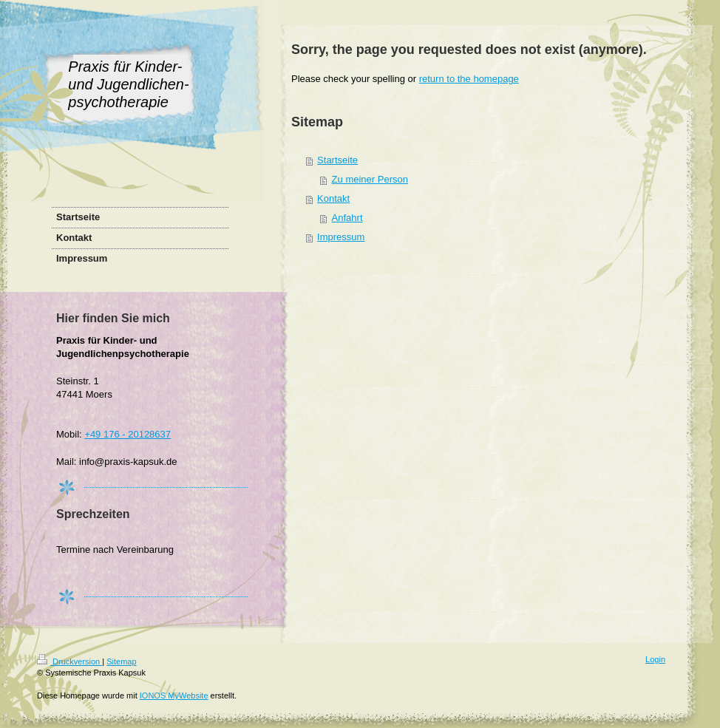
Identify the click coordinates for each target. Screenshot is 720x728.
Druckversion (69, 661)
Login (655, 659)
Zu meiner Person (370, 179)
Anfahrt (347, 218)
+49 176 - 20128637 (128, 434)
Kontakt (333, 198)
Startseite (337, 160)
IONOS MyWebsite (174, 695)
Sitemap (121, 661)
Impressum (341, 237)
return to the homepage (469, 79)
